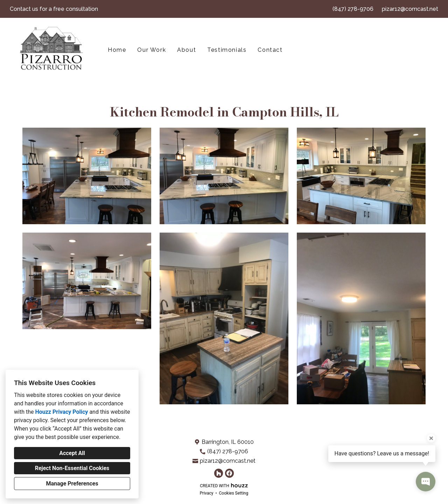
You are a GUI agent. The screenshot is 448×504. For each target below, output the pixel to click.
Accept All (72, 453)
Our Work (152, 50)
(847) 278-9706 (353, 9)
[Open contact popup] (426, 482)
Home (117, 50)
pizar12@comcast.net (410, 9)
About (187, 50)
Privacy (207, 493)
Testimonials (227, 50)
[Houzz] (219, 473)
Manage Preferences (72, 484)
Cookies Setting (234, 493)
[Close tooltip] (431, 438)
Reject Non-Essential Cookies (72, 468)
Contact (270, 50)
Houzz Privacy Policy (61, 412)
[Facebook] (229, 473)
